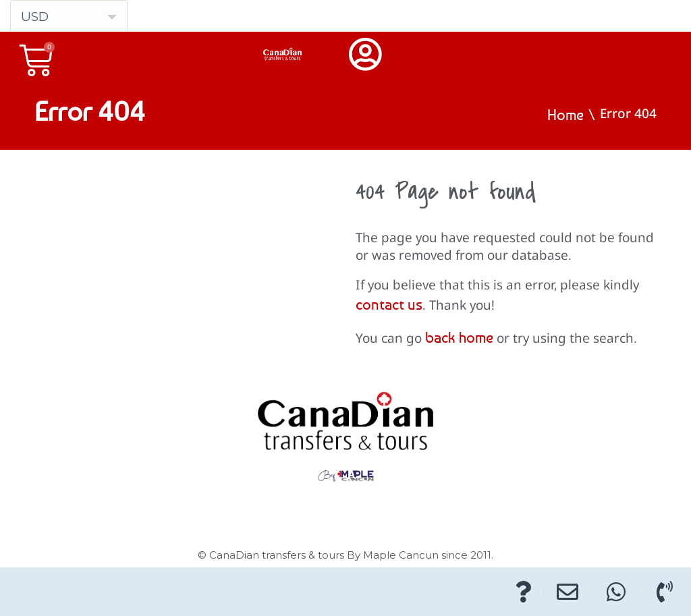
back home (459, 337)
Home (565, 115)
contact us (389, 304)
